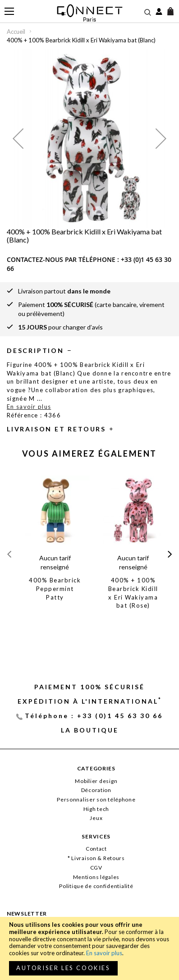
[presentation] (170, 554)
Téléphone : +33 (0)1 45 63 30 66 (94, 716)
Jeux (96, 818)
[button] (18, 138)
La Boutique (90, 730)
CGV (96, 868)
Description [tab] (35, 350)
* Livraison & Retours (96, 858)
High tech (96, 809)
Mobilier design (96, 781)
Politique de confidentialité (96, 886)
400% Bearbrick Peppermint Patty (55, 588)
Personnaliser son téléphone (96, 799)
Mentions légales (96, 877)
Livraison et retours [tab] (56, 429)
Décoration (96, 790)
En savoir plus (104, 953)
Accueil (16, 32)
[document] (89, 948)
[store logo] (89, 13)
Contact (96, 849)
